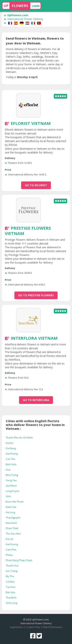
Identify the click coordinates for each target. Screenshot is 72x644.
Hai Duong (12, 544)
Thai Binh (11, 598)
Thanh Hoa (12, 566)
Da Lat (9, 539)
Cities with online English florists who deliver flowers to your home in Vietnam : (35, 425)
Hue (8, 470)
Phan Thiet (12, 528)
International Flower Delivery (23, 19)
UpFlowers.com (16, 15)
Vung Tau (11, 480)
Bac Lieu (11, 592)
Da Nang (11, 448)
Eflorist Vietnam (31, 123)
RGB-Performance (53, 627)
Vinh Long (11, 603)
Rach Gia (11, 507)
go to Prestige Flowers (36, 295)
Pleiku (9, 555)
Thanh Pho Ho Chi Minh (19, 438)
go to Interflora (36, 400)
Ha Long (10, 512)
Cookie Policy (33, 627)
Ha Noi (10, 443)
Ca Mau (10, 582)
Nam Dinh (11, 523)
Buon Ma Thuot (15, 502)
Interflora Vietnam (34, 338)
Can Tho (11, 459)
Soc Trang (12, 571)
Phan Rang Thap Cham (19, 560)
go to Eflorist (36, 185)
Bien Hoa (11, 464)
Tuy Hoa (11, 587)
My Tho (10, 576)
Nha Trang (12, 475)
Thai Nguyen (13, 518)
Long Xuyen (13, 491)
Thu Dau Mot (13, 534)
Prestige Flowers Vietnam (28, 231)
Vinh (8, 496)
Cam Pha (11, 550)
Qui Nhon (11, 486)
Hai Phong (12, 454)
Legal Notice (17, 627)
